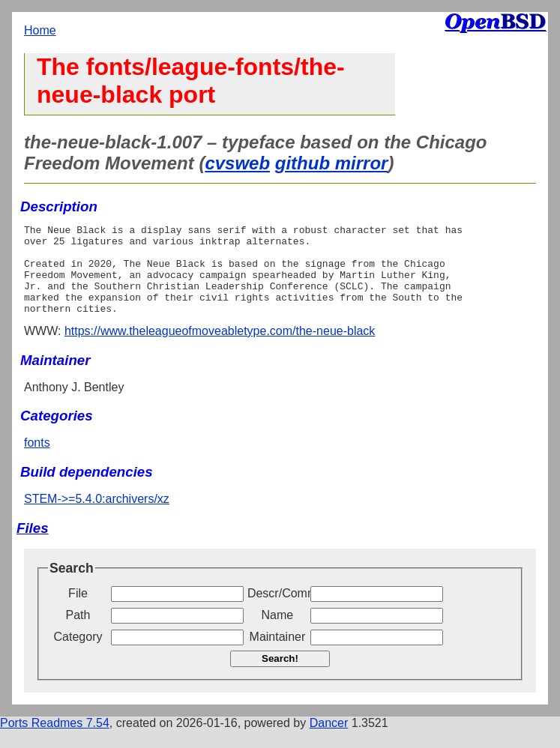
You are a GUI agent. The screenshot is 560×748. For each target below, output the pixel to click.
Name (278, 633)
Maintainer (278, 655)
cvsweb (237, 163)
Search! (280, 676)
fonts (37, 461)
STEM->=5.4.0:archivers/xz (97, 517)
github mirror (332, 163)
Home (40, 30)
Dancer (329, 741)
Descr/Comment (277, 611)
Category (78, 655)
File (78, 611)
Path (78, 633)
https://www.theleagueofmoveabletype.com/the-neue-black (220, 349)
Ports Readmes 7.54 (55, 741)
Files (33, 546)
